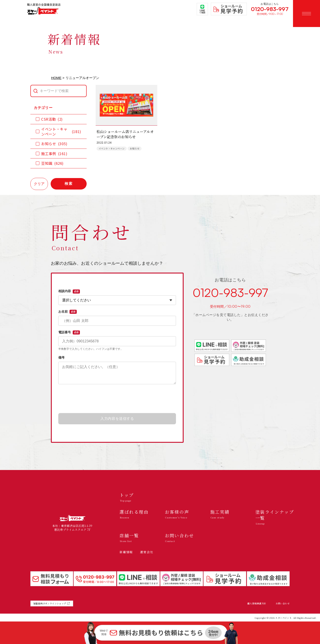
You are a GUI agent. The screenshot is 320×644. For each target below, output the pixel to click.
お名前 (68, 312)
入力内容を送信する (117, 419)
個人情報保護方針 (257, 603)
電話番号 (69, 332)
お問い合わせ (283, 603)
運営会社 (147, 552)
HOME (56, 78)
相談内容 (69, 291)
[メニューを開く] (306, 14)
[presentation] (117, 399)
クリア (39, 184)
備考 (61, 357)
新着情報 (126, 552)
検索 (69, 184)
